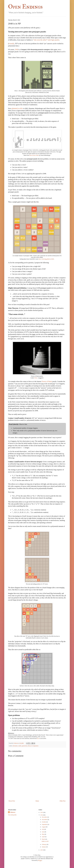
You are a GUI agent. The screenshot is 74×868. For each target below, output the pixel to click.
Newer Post (12, 801)
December (44, 817)
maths (20, 746)
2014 (42, 815)
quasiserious (25, 746)
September (45, 824)
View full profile (12, 815)
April (43, 837)
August (44, 827)
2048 (16, 49)
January (44, 847)
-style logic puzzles (46, 40)
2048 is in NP (45, 841)
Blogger (40, 860)
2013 (42, 850)
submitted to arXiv (17, 108)
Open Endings (25, 7)
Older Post (63, 801)
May (43, 834)
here (38, 738)
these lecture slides (34, 155)
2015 (42, 812)
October (44, 822)
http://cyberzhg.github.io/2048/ (46, 259)
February (44, 844)
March (44, 839)
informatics (15, 746)
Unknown (13, 812)
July (43, 829)
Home (37, 801)
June (43, 832)
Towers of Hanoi (47, 381)
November (45, 819)
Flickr (36, 378)
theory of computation (33, 746)
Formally (11, 44)
